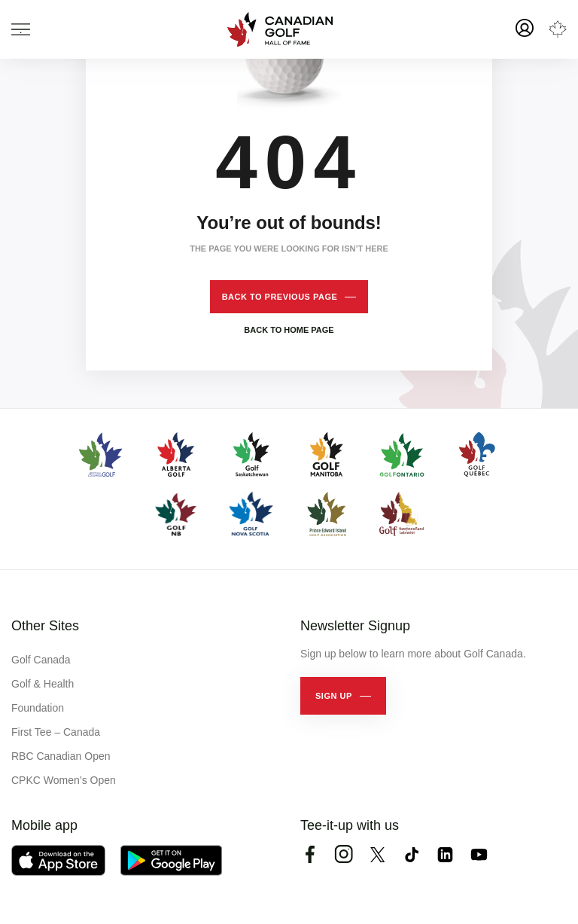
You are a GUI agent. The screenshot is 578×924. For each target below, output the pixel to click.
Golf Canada (41, 660)
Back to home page (289, 330)
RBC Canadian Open (61, 756)
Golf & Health (43, 684)
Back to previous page (280, 297)
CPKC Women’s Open (64, 780)
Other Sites (45, 626)
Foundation (38, 708)
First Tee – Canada (56, 732)
